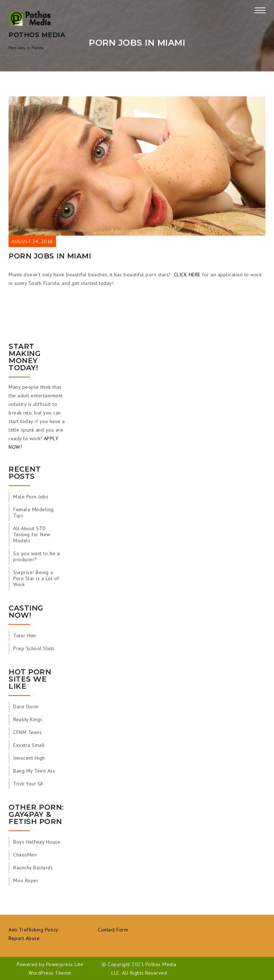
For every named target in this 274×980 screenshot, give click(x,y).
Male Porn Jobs (31, 497)
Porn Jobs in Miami (50, 256)
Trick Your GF (29, 784)
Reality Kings (28, 719)
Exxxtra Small (29, 745)
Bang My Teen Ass (34, 771)
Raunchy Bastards (33, 868)
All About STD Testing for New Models (32, 534)
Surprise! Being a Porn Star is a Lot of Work (36, 578)
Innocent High (29, 758)
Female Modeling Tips (34, 512)
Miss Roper (26, 880)
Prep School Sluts (34, 648)
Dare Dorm (26, 707)
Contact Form (113, 930)
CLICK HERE (187, 275)
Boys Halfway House (37, 842)
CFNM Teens (27, 732)
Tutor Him (25, 635)
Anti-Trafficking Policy (34, 930)
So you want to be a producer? (37, 556)
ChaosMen (25, 855)
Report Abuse (24, 938)
